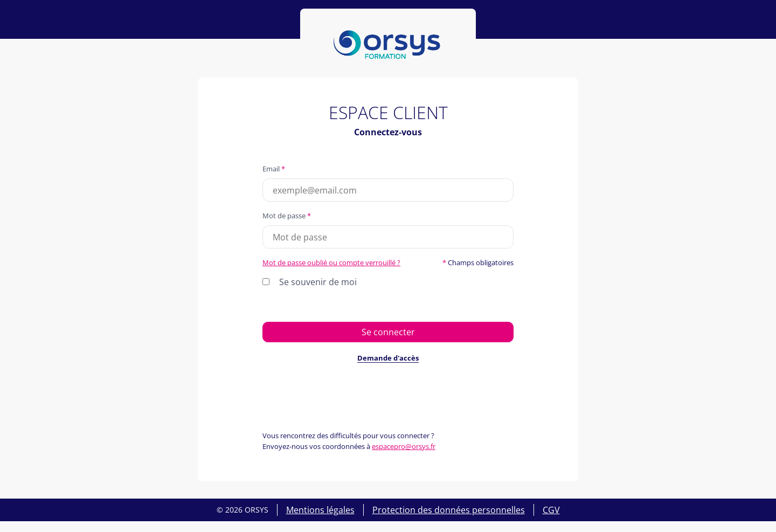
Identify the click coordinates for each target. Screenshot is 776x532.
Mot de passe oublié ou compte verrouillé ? (331, 262)
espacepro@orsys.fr (404, 446)
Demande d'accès (388, 358)
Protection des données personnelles (449, 510)
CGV (551, 510)
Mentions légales (320, 510)
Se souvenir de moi (318, 282)
